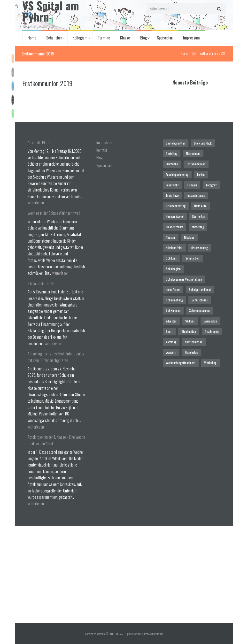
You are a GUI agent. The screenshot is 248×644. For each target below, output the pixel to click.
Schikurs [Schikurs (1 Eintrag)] (171, 258)
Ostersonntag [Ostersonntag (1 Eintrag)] (200, 248)
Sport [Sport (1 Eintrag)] (169, 331)
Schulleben (54, 38)
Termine (104, 38)
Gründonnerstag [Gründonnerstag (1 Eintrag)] (176, 206)
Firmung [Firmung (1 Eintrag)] (192, 185)
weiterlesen (36, 203)
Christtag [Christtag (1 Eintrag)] (172, 153)
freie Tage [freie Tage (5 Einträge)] (172, 195)
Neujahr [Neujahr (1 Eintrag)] (171, 237)
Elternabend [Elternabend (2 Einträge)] (193, 153)
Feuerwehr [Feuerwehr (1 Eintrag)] (172, 185)
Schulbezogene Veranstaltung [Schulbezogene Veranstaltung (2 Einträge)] (184, 279)
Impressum (191, 38)
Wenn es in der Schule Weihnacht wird (54, 213)
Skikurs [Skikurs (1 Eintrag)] (190, 321)
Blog (143, 38)
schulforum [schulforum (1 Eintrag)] (173, 290)
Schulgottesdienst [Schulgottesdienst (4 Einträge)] (200, 290)
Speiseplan (165, 38)
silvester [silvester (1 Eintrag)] (171, 321)
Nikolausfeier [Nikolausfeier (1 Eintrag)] (174, 248)
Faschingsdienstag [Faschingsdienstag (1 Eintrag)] (177, 175)
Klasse (125, 38)
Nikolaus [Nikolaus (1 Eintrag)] (189, 237)
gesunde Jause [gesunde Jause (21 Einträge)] (196, 195)
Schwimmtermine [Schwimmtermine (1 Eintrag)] (200, 310)
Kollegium (80, 38)
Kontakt (102, 150)
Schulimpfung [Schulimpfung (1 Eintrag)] (174, 300)
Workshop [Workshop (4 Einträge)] (210, 363)
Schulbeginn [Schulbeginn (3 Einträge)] (173, 269)
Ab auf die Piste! (39, 143)
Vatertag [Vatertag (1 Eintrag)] (171, 342)
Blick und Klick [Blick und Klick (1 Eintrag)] (203, 143)
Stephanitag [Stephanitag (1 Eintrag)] (189, 331)
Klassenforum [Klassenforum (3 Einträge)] (174, 227)
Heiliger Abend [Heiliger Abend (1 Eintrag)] (175, 216)
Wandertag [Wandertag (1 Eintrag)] (192, 352)
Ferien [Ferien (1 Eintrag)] (201, 175)
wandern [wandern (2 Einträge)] (171, 352)
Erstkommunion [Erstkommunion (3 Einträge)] (196, 164)
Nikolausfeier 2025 (41, 284)
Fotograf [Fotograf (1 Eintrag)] (211, 185)
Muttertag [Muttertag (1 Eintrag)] (198, 227)
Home (32, 38)
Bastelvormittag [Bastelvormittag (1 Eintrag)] (176, 143)
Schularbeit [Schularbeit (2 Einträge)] (193, 258)
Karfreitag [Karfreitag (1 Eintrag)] (199, 216)
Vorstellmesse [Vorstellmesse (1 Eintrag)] (194, 342)
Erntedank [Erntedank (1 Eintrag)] (172, 164)
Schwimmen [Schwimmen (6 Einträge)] (173, 310)
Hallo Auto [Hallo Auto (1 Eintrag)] (200, 206)
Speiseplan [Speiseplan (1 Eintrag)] (210, 321)
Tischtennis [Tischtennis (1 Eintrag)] (212, 331)
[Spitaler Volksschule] (124, 575)
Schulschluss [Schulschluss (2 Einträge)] (200, 300)
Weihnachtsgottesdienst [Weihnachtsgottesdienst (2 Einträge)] (181, 363)
